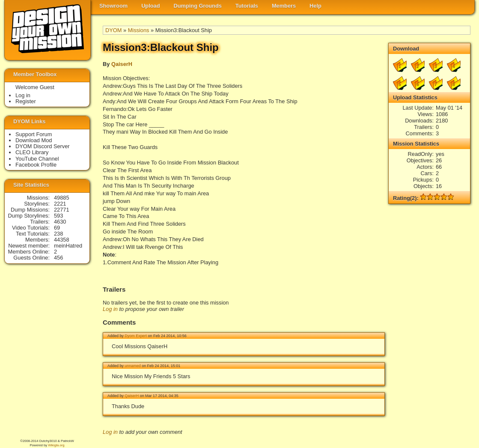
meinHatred (68, 246)
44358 (62, 240)
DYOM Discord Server (43, 146)
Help (315, 6)
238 (58, 234)
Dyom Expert (136, 336)
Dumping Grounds (198, 6)
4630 (60, 222)
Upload (150, 6)
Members (284, 6)
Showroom (113, 6)
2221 (60, 204)
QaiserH (122, 64)
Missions (139, 30)
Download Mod (34, 140)
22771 (62, 210)
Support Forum (34, 134)
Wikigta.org (56, 445)
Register (26, 101)
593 (58, 216)
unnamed (132, 366)
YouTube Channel (37, 159)
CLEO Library (32, 152)
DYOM (113, 30)
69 (57, 228)
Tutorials (247, 6)
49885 (62, 198)
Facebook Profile (36, 165)
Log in (110, 309)
